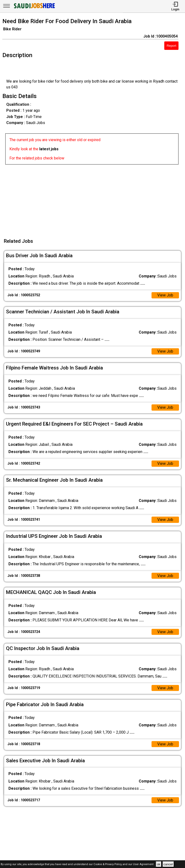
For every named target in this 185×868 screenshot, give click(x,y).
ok (159, 864)
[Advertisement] (94, 198)
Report (172, 46)
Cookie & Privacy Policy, (108, 865)
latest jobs (49, 149)
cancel (168, 864)
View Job (165, 295)
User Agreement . (144, 865)
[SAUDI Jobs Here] (34, 8)
